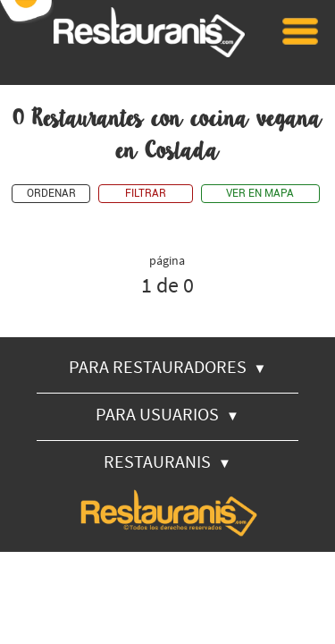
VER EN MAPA (260, 194)
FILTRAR (146, 194)
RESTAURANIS (167, 461)
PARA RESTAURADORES (168, 366)
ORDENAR (51, 194)
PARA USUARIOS (167, 414)
